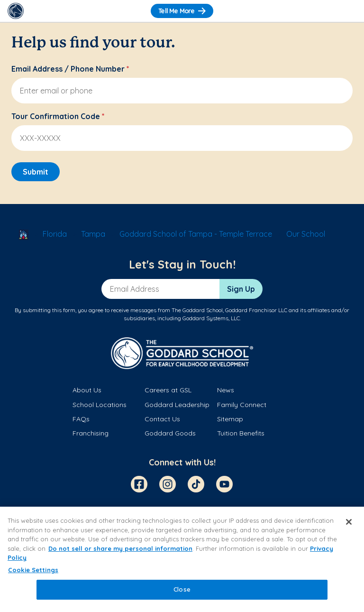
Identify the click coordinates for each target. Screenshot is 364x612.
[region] (182, 559)
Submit (36, 172)
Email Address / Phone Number (70, 69)
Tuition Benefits (241, 433)
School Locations (100, 405)
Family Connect (242, 405)
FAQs (81, 419)
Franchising (91, 433)
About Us (87, 390)
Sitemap (230, 419)
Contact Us (162, 419)
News (226, 390)
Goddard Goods (170, 433)
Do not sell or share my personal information (120, 548)
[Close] (349, 522)
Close (182, 589)
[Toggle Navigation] (348, 11)
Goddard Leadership (177, 405)
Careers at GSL (168, 390)
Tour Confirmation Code (58, 116)
